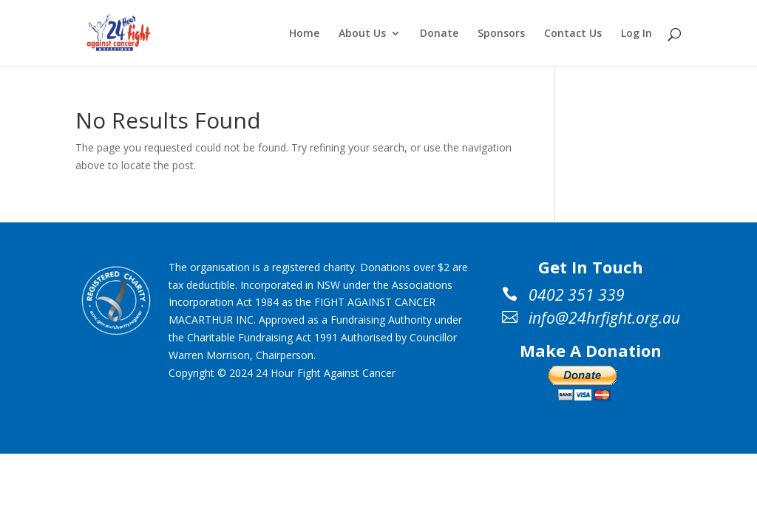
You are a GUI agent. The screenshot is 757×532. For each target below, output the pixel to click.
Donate (439, 34)
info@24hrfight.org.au (604, 318)
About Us (362, 34)
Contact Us (573, 34)
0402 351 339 (577, 295)
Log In (637, 34)
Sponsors (501, 34)
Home (304, 34)
